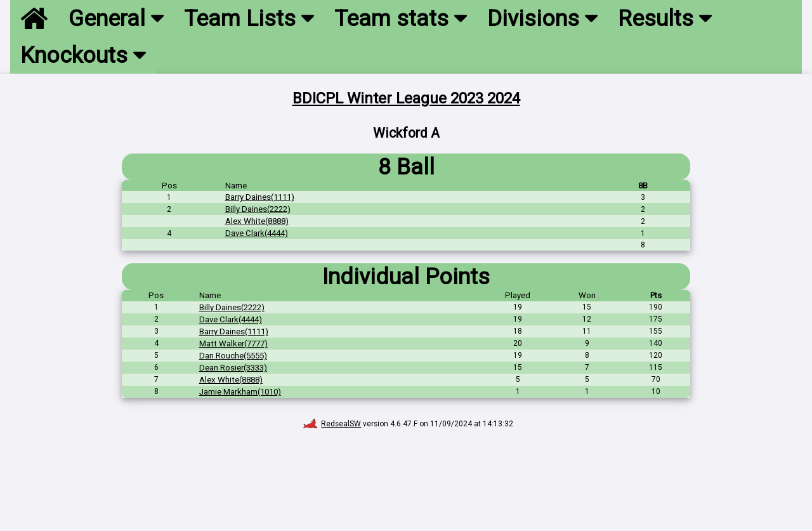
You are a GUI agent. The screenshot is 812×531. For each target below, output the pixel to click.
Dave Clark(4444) (257, 233)
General (116, 18)
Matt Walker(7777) (233, 344)
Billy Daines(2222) (258, 209)
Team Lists (249, 18)
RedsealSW (332, 424)
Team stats (401, 18)
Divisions (542, 18)
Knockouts (83, 55)
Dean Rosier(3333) (233, 368)
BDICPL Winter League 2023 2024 (406, 98)
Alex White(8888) (257, 221)
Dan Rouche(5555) (233, 356)
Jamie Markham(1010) (240, 392)
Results (665, 18)
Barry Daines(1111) (260, 197)
